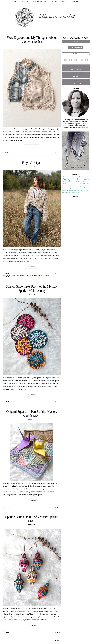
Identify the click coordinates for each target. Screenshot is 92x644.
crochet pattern (29, 275)
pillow (71, 190)
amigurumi (86, 180)
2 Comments (6, 402)
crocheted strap (71, 184)
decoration (80, 184)
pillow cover (76, 190)
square (67, 192)
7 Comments (6, 153)
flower (64, 186)
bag (69, 182)
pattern (65, 190)
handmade (65, 188)
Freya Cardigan (32, 163)
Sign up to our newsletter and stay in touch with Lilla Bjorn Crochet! (76, 38)
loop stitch (72, 188)
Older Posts (56, 640)
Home (16, 2)
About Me (25, 2)
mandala (78, 188)
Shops (55, 2)
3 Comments (6, 274)
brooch (73, 182)
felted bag (86, 184)
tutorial (71, 192)
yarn (78, 192)
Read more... (85, 128)
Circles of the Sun (80, 177)
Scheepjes (6, 277)
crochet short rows (42, 275)
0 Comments (7, 507)
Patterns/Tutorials (40, 2)
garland (87, 186)
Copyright (75, 2)
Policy (64, 2)
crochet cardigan (17, 275)
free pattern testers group (75, 186)
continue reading (32, 146)
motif (83, 188)
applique (65, 182)
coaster (78, 182)
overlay (87, 188)
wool (75, 192)
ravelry (87, 190)
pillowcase (83, 190)
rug (63, 192)
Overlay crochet (72, 179)
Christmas (66, 177)
